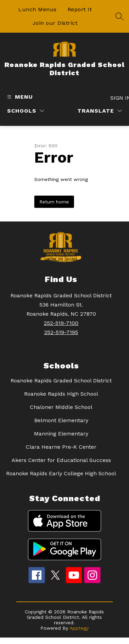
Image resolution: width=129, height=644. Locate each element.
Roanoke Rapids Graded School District (61, 381)
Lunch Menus (38, 9)
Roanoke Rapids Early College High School (61, 473)
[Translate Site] (100, 111)
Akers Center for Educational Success (61, 460)
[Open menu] (19, 97)
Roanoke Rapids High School (61, 394)
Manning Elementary (61, 434)
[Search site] (119, 16)
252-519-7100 (61, 323)
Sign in (117, 98)
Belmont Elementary (61, 420)
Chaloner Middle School (61, 407)
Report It (80, 9)
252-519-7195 (61, 332)
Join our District (55, 23)
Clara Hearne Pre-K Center (61, 447)
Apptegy (79, 628)
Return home (54, 202)
